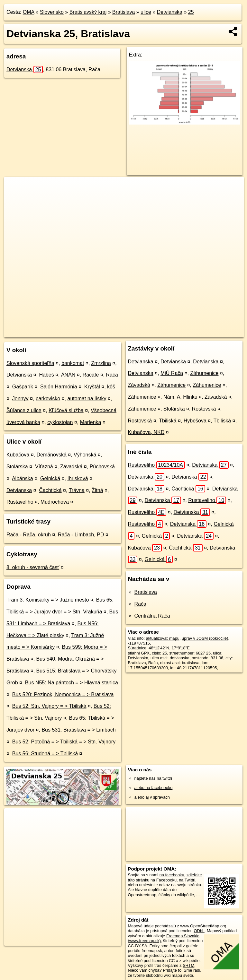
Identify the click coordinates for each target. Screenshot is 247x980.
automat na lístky (87, 399)
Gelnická (50, 478)
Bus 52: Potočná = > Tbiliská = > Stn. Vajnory (64, 742)
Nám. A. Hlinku (180, 397)
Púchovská (102, 467)
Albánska (23, 478)
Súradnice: (138, 648)
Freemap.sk (152, 332)
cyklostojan (60, 422)
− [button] (15, 198)
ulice (146, 12)
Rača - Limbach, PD (81, 535)
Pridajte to (172, 970)
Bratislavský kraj (88, 12)
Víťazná (44, 467)
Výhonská (85, 455)
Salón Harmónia (59, 387)
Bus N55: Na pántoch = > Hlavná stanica (72, 683)
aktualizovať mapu (163, 638)
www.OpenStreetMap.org (203, 926)
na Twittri (187, 880)
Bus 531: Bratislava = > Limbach (78, 730)
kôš (111, 387)
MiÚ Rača (172, 373)
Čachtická (50, 490)
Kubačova (18, 455)
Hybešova (195, 421)
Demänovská (51, 455)
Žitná (97, 490)
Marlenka (91, 422)
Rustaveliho (20, 502)
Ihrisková (78, 478)
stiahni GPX (139, 653)
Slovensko (52, 12)
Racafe (91, 375)
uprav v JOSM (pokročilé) (205, 638)
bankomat (73, 363)
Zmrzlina (101, 363)
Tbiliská (168, 421)
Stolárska (17, 467)
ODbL (199, 931)
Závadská (71, 467)
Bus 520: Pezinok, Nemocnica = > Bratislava (63, 694)
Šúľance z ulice (24, 410)
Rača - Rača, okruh (29, 535)
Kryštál (92, 387)
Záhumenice (204, 373)
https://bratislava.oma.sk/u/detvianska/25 (208, 332)
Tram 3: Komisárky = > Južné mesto (48, 600)
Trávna (77, 490)
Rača (112, 375)
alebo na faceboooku (154, 788)
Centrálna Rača (152, 616)
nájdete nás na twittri (153, 778)
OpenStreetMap (119, 332)
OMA (29, 12)
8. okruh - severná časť (33, 567)
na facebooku (172, 875)
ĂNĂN (68, 375)
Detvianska (170, 12)
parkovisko (48, 399)
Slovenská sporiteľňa (30, 363)
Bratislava (123, 12)
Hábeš (46, 375)
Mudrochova (55, 502)
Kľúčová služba (66, 410)
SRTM (188, 965)
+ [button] (15, 188)
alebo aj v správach (152, 797)
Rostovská (204, 409)
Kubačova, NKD (146, 432)
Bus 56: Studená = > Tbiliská (45, 754)
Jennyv (20, 399)
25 (191, 12)
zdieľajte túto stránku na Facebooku (165, 877)
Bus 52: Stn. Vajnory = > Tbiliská (49, 706)
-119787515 (139, 643)
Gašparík (23, 387)
